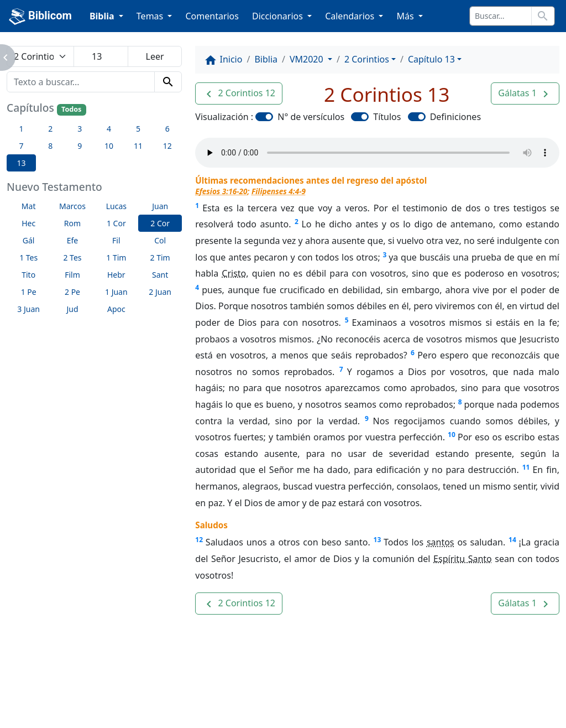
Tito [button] (28, 275)
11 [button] (138, 146)
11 (526, 467)
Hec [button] (28, 223)
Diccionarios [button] (279, 16)
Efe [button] (73, 240)
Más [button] (406, 16)
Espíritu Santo (463, 559)
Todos (71, 109)
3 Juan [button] (28, 309)
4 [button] (109, 129)
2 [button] (50, 129)
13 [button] (21, 163)
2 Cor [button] (160, 223)
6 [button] (167, 129)
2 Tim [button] (160, 258)
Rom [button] (72, 223)
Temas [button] (151, 16)
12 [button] (167, 146)
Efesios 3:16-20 (221, 191)
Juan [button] (160, 206)
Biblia (266, 59)
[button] (239, 93)
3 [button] (80, 129)
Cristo (234, 273)
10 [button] (109, 146)
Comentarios (212, 16)
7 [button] (21, 146)
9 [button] (80, 146)
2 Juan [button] (160, 292)
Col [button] (160, 240)
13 (378, 540)
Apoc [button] (116, 309)
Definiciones (455, 117)
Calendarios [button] (351, 16)
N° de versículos (311, 117)
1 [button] (21, 129)
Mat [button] (29, 206)
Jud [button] (72, 309)
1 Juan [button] (116, 292)
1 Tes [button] (28, 258)
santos (441, 542)
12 (199, 540)
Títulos (387, 117)
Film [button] (72, 275)
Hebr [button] (116, 275)
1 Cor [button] (116, 223)
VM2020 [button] (308, 59)
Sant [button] (160, 275)
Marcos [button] (72, 206)
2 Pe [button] (72, 292)
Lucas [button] (116, 206)
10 (452, 435)
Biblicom (40, 17)
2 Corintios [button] (367, 59)
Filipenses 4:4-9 (279, 191)
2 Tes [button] (72, 258)
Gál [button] (29, 240)
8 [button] (50, 146)
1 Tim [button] (116, 258)
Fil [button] (116, 240)
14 (512, 540)
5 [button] (138, 129)
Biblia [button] (103, 16)
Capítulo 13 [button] (431, 59)
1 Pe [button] (29, 292)
